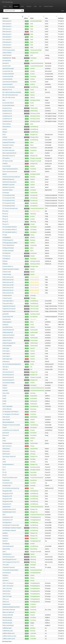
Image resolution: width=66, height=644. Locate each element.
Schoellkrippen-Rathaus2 (9, 530)
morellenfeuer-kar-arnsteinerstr (11, 430)
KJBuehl (5, 385)
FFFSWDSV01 (7, 253)
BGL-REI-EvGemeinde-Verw (10, 95)
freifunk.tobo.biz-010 (8, 288)
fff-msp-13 (5, 214)
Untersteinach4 (7, 573)
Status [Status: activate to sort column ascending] (26, 18)
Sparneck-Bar (6, 549)
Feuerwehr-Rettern (8, 190)
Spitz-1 (4, 552)
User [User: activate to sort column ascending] (46, 18)
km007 (4, 404)
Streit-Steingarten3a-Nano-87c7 (11, 562)
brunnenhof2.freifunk (8, 103)
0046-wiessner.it (7, 29)
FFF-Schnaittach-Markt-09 (10, 227)
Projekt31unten (7, 486)
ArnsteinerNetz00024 (8, 74)
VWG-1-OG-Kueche (8, 586)
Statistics (29, 6)
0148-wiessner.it (7, 45)
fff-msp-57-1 (6, 224)
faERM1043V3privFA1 (9, 179)
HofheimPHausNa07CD (9, 343)
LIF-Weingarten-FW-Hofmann (10, 412)
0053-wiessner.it (7, 32)
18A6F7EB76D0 (7, 55)
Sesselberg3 (6, 544)
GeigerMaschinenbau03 (9, 309)
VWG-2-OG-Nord (7, 588)
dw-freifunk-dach (7, 148)
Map (10, 6)
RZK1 (4, 515)
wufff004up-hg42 (7, 628)
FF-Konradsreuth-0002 (9, 195)
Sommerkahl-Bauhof (8, 546)
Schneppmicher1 (7, 523)
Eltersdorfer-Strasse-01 (9, 156)
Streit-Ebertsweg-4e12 (9, 557)
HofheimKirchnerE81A (9, 335)
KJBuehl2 (5, 391)
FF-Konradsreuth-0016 (9, 203)
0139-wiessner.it (7, 42)
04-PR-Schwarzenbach (9, 50)
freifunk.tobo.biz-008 (8, 285)
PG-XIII (5, 472)
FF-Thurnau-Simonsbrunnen (10, 208)
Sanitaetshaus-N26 (8, 517)
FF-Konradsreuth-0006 (9, 198)
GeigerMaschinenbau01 (9, 306)
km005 (4, 398)
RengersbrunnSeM (8, 501)
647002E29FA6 (7, 61)
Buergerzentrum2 (7, 111)
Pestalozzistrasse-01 (8, 464)
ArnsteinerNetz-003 (8, 71)
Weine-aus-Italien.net (8, 612)
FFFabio (5, 235)
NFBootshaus (6, 449)
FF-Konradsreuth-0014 (9, 201)
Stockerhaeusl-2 (7, 554)
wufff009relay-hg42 (8, 631)
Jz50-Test (5, 369)
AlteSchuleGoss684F (8, 69)
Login (62, 11)
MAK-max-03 (6, 417)
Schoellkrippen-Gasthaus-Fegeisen (12, 528)
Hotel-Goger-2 (6, 354)
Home (5, 6)
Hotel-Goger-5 (6, 356)
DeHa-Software (7, 124)
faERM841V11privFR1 (9, 187)
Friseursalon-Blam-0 (8, 301)
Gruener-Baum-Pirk (8, 317)
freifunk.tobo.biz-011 (8, 290)
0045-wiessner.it (7, 26)
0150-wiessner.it (7, 47)
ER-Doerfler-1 (6, 158)
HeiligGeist (5, 325)
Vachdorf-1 (5, 575)
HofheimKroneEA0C (8, 338)
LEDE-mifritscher (7, 409)
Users (22, 6)
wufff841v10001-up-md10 (9, 636)
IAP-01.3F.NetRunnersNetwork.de (12, 364)
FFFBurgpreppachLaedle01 (10, 243)
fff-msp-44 (5, 219)
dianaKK (5, 129)
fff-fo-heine (5, 211)
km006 (4, 401)
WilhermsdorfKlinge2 (8, 625)
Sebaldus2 (5, 536)
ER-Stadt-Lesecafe (8, 161)
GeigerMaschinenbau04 (9, 311)
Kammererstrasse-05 (8, 380)
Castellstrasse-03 (7, 119)
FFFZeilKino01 (7, 256)
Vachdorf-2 (5, 578)
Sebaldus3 (5, 538)
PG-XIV (5, 475)
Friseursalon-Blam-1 (8, 303)
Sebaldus (5, 533)
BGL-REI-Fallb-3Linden (9, 98)
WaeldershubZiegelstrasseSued (11, 607)
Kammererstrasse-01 (8, 372)
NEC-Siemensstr (7, 446)
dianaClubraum (7, 127)
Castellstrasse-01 (7, 113)
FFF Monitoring (7, 2)
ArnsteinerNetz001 (8, 79)
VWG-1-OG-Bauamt (8, 583)
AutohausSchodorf (8, 84)
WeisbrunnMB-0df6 (8, 615)
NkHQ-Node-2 (6, 454)
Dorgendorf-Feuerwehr (9, 142)
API (40, 6)
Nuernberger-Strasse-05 (9, 457)
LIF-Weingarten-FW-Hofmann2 (11, 414)
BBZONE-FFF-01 (7, 90)
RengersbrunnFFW (8, 493)
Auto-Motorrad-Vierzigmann (10, 82)
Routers (16, 6)
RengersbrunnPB (7, 499)
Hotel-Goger (6, 348)
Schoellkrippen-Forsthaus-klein (11, 525)
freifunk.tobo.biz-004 (8, 280)
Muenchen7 (6, 435)
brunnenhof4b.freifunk (8, 105)
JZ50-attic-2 (6, 367)
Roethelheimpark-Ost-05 (9, 512)
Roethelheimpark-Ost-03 (9, 509)
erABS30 (5, 164)
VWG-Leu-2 (6, 602)
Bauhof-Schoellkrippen (9, 87)
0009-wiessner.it (7, 21)
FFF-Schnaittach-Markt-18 (10, 232)
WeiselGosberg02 (7, 620)
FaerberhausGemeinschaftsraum (11, 177)
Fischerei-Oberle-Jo (8, 266)
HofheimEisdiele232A (8, 330)
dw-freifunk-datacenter (9, 150)
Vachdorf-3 (5, 581)
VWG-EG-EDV (7, 591)
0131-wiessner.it (7, 40)
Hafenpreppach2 (7, 322)
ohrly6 (4, 462)
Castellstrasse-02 (7, 116)
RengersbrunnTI (7, 504)
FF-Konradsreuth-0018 (9, 206)
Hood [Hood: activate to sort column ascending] (32, 18)
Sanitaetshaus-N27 (8, 520)
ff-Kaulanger (6, 193)
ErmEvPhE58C (7, 166)
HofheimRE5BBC (7, 346)
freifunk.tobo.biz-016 (8, 293)
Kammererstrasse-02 (8, 375)
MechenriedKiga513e (8, 422)
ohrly (4, 459)
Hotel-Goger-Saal (7, 359)
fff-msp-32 (5, 216)
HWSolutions (6, 362)
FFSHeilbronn (6, 259)
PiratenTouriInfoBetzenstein (10, 478)
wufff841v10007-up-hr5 (9, 639)
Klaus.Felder (6, 393)
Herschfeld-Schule (7, 327)
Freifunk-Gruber (7, 272)
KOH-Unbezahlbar (7, 406)
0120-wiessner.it (7, 37)
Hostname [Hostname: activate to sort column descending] (5, 18)
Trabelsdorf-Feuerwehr (9, 567)
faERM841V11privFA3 (9, 185)
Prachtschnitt (6, 480)
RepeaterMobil (6, 507)
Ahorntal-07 (6, 63)
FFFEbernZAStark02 (8, 251)
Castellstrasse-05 (7, 121)
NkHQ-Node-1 (6, 451)
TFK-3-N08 (6, 565)
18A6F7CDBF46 (7, 53)
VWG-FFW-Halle (7, 596)
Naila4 (4, 441)
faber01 (5, 174)
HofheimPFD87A (7, 340)
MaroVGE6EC (6, 420)
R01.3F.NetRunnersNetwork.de (11, 488)
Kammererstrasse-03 (8, 377)
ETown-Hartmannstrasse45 (10, 171)
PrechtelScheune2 (7, 483)
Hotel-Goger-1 (6, 351)
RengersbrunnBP (7, 491)
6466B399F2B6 (7, 58)
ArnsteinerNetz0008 (8, 76)
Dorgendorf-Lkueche (8, 145)
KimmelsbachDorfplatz (9, 383)
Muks (4, 438)
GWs (35, 6)
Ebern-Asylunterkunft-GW (9, 153)
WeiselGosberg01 (7, 618)
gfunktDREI (6, 314)
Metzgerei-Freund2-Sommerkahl (11, 425)
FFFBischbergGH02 (8, 240)
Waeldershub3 (6, 604)
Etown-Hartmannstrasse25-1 (10, 169)
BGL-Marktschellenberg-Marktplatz (12, 92)
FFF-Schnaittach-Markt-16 (10, 230)
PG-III (4, 467)
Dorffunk (5, 137)
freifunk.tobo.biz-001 (8, 277)
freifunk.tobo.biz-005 (8, 282)
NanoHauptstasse (7, 443)
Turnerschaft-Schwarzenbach (10, 570)
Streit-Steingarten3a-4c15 (9, 559)
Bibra (4, 100)
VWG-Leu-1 (6, 599)
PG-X (4, 470)
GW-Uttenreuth (7, 319)
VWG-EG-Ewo (6, 594)
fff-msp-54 (5, 222)
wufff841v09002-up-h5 (9, 633)
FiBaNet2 (5, 264)
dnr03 (4, 135)
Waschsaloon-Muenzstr (9, 610)
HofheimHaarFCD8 (8, 332)
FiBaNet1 (5, 261)
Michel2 (5, 427)
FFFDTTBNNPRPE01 (8, 245)
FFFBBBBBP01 (7, 237)
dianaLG (5, 132)
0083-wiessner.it (7, 34)
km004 (4, 396)
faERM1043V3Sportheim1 (10, 182)
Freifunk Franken (48, 6)
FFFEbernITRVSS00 (8, 248)
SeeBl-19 (5, 541)
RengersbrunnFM (7, 496)
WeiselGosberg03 (7, 623)
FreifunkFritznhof (7, 296)
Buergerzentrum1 (7, 108)
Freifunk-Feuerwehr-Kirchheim (11, 269)
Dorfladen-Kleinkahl (8, 140)
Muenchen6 (6, 433)
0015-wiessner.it (7, 24)
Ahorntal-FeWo (7, 66)
